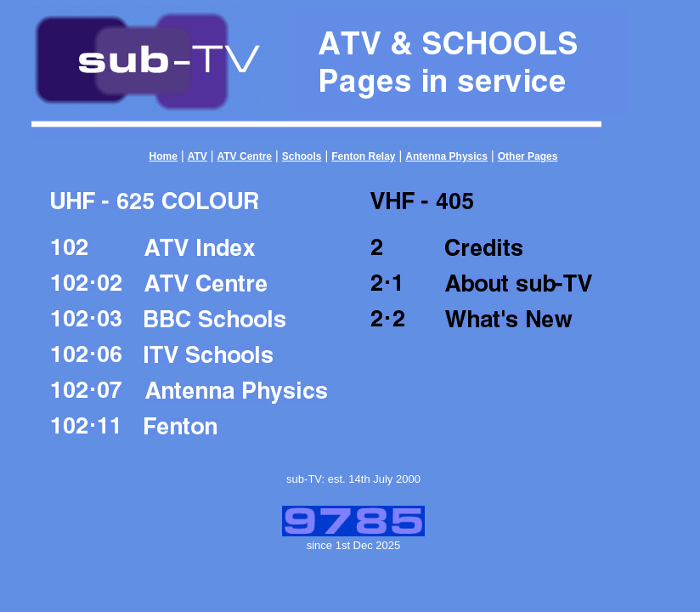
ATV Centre (245, 156)
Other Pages (528, 156)
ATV (198, 156)
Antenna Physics (446, 156)
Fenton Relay (363, 156)
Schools (302, 156)
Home (164, 156)
